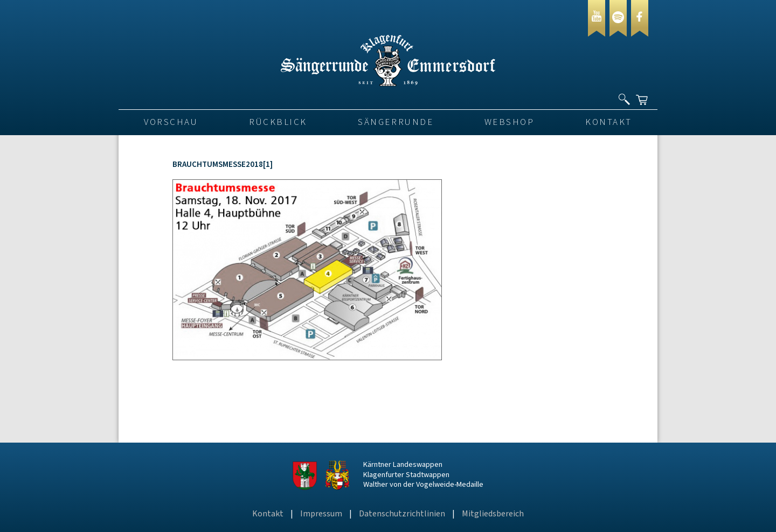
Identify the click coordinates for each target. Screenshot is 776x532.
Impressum (321, 514)
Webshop (510, 122)
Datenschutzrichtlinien (402, 514)
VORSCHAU (171, 122)
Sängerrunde (396, 122)
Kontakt (609, 122)
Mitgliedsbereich (493, 514)
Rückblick (278, 122)
